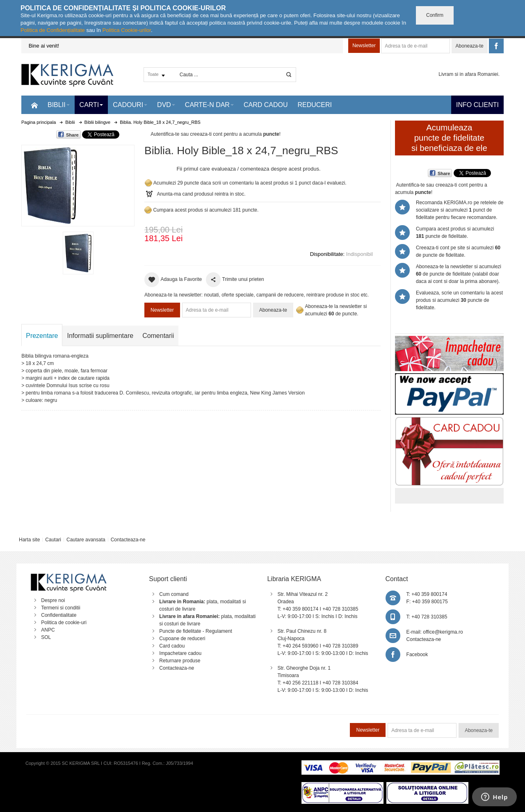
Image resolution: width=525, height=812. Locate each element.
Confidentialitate (59, 615)
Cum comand (174, 594)
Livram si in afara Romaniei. (469, 74)
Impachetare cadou (180, 653)
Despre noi (53, 600)
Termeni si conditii (60, 608)
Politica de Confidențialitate (53, 30)
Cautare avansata (86, 540)
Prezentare (42, 336)
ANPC (48, 630)
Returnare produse (180, 661)
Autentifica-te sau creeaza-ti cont (186, 134)
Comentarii (158, 336)
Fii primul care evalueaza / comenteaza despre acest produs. (248, 169)
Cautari (53, 540)
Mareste (76, 184)
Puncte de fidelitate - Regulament (195, 631)
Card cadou (172, 646)
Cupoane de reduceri (182, 639)
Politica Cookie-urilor (127, 30)
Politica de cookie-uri (64, 623)
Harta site (29, 540)
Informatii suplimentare (100, 336)
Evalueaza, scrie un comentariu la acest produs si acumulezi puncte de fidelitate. (459, 300)
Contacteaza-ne (128, 540)
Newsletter (364, 46)
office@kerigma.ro (443, 632)
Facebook (417, 655)
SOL (46, 637)
